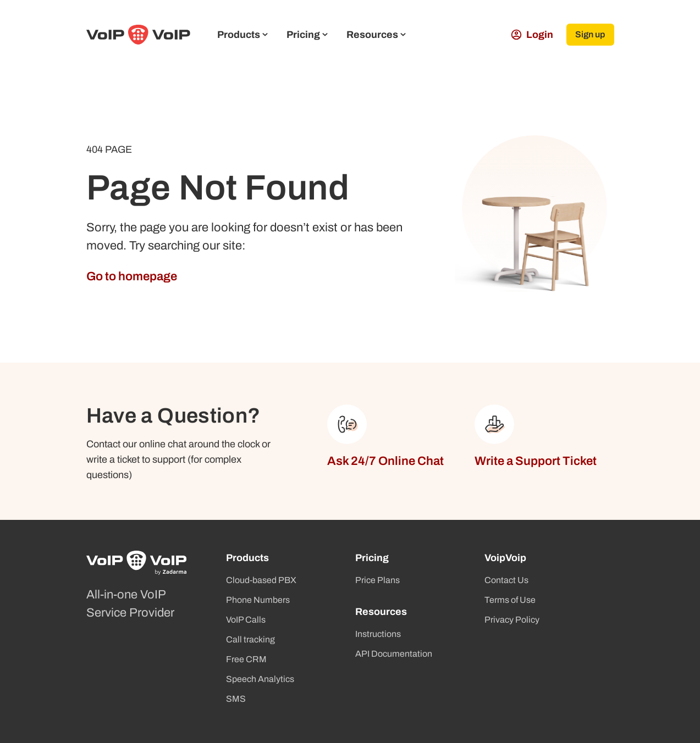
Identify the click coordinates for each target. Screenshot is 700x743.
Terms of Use (510, 600)
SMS (236, 699)
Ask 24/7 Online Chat (385, 461)
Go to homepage (132, 276)
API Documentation (394, 654)
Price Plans (377, 580)
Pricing (307, 35)
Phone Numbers (258, 600)
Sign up (590, 34)
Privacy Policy (512, 620)
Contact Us (506, 580)
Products (242, 35)
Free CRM (246, 659)
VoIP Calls (246, 620)
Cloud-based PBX (261, 580)
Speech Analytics (260, 679)
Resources (376, 35)
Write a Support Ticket (536, 461)
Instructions (378, 634)
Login (531, 35)
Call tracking (250, 639)
